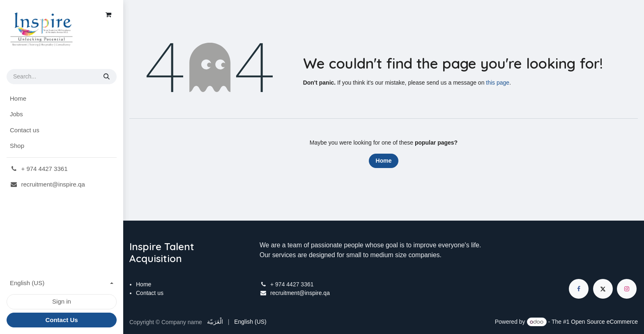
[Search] (107, 77)
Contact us (150, 293)
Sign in (62, 301)
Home (384, 161)
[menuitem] (62, 99)
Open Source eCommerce (604, 322)
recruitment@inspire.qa (300, 293)
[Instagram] (627, 289)
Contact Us (61, 320)
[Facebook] (579, 289)
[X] (603, 289)
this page (498, 83)
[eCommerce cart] (108, 15)
